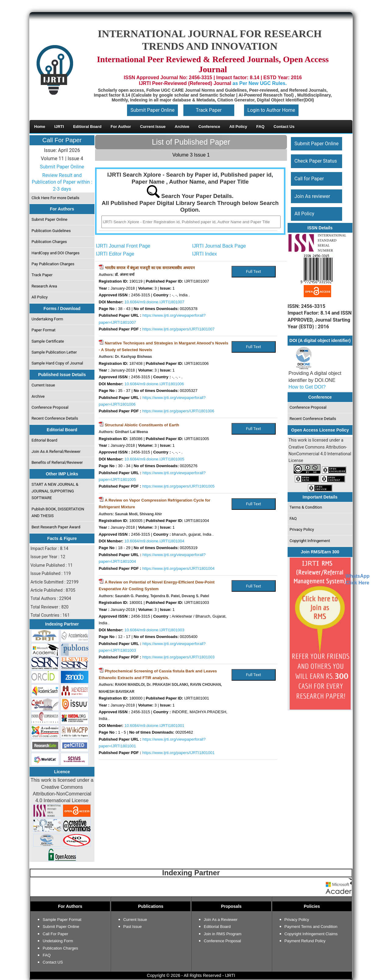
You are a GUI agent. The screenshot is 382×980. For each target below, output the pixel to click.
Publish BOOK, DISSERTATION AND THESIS (58, 512)
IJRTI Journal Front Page (123, 246)
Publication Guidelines (51, 231)
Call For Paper (62, 140)
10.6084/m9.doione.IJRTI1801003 (154, 630)
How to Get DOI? (307, 387)
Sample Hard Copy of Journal (57, 363)
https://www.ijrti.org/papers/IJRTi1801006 (178, 411)
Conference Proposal (50, 407)
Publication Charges (49, 242)
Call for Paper (309, 179)
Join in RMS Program (223, 934)
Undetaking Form (58, 941)
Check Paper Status (316, 161)
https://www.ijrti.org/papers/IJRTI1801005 (179, 486)
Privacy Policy (302, 529)
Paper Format (44, 330)
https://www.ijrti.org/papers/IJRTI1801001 (179, 753)
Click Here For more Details (56, 198)
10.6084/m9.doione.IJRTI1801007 (154, 302)
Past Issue (133, 927)
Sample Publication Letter (54, 352)
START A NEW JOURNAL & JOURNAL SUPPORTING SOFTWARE (55, 491)
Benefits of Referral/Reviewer (57, 462)
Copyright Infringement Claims (311, 934)
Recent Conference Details (55, 418)
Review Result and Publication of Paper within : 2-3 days (62, 182)
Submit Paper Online (152, 110)
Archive (38, 396)
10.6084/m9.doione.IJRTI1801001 (154, 726)
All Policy (40, 297)
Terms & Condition (306, 507)
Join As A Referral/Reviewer (56, 451)
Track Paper (209, 110)
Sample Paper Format (62, 920)
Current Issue (43, 385)
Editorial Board (45, 440)
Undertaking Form (48, 319)
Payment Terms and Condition (311, 927)
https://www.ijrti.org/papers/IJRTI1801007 (179, 329)
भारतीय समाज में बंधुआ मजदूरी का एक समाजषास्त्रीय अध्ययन (150, 268)
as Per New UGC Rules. (260, 83)
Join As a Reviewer (221, 920)
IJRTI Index (205, 254)
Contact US (53, 962)
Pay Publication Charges (53, 264)
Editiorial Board (217, 927)
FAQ (293, 518)
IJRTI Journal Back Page (219, 246)
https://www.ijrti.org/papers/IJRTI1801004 (179, 568)
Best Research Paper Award (56, 527)
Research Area (44, 286)
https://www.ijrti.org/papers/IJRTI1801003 (179, 657)
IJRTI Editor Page (115, 254)
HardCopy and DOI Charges (56, 253)
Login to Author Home (271, 110)
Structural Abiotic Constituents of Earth (142, 425)
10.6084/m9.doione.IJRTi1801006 (154, 384)
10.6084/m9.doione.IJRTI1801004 (154, 541)
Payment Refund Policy (305, 941)
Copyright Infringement (310, 541)
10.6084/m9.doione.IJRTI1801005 (154, 459)
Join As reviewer (312, 196)
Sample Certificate (48, 341)
